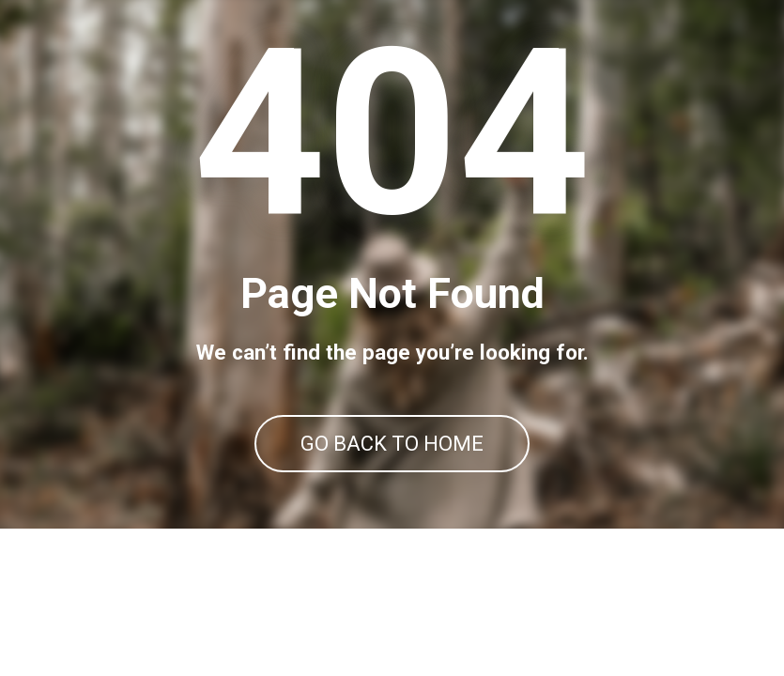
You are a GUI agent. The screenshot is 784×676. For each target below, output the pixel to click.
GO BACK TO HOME (392, 444)
